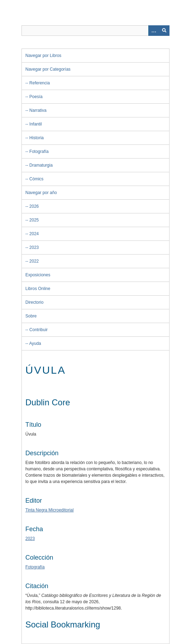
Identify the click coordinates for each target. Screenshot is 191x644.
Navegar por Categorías (48, 69)
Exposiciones (38, 275)
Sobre (31, 316)
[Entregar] (164, 31)
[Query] (95, 31)
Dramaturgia (41, 165)
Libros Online (38, 289)
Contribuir (38, 330)
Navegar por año (41, 193)
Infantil (35, 124)
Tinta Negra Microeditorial (50, 510)
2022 (34, 261)
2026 (34, 206)
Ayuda (35, 343)
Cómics (36, 179)
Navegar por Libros (43, 56)
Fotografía (39, 152)
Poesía (36, 97)
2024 (34, 234)
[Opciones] (154, 31)
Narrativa (38, 110)
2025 (34, 220)
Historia (36, 138)
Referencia (39, 83)
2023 (34, 247)
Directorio (34, 302)
